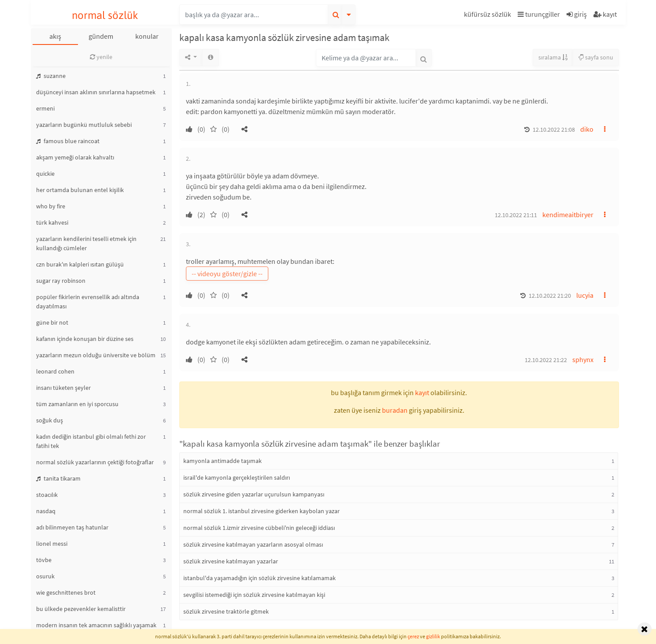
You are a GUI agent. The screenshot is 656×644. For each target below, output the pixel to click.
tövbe (44, 560)
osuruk (45, 576)
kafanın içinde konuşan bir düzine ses (85, 339)
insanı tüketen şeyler (63, 388)
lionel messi (52, 544)
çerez (413, 636)
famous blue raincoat (68, 141)
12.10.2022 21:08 (554, 130)
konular (147, 36)
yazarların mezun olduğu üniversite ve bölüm (96, 355)
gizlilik (433, 636)
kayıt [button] (422, 392)
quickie (45, 174)
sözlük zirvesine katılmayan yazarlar (231, 561)
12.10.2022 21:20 (550, 296)
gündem (101, 36)
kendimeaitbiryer (568, 215)
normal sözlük (105, 15)
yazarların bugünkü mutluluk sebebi (84, 125)
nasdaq (46, 511)
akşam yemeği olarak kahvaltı (75, 157)
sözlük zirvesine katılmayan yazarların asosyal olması (253, 544)
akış (55, 36)
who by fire (51, 206)
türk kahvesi (52, 222)
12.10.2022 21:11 (516, 215)
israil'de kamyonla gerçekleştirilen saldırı (237, 477)
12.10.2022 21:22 (546, 360)
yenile (101, 57)
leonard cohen (55, 371)
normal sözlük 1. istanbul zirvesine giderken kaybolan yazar (261, 511)
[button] (489, 16)
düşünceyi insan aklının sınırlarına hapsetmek (96, 92)
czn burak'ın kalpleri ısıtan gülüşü (80, 264)
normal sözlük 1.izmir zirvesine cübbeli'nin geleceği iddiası (259, 528)
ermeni (45, 108)
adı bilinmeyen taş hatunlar (72, 527)
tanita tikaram (58, 478)
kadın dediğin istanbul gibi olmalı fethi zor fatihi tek (91, 441)
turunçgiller (539, 14)
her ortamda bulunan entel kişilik (80, 190)
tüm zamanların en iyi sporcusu (77, 404)
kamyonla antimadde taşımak (222, 461)
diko (587, 129)
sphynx (583, 359)
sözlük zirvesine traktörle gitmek (226, 611)
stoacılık (47, 495)
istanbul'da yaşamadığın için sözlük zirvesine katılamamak (259, 578)
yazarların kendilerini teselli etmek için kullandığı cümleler (86, 243)
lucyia (585, 295)
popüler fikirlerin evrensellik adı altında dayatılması (88, 302)
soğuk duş (50, 420)
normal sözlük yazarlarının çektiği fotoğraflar (95, 462)
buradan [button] (395, 410)
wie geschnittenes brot (66, 592)
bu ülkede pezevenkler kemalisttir (81, 609)
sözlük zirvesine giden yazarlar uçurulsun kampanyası (254, 494)
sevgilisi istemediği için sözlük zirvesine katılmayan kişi (254, 595)
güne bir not (52, 322)
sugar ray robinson (61, 281)
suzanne (51, 76)
